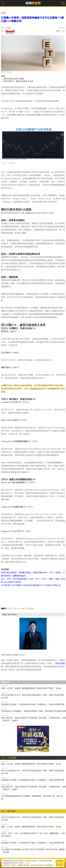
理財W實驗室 (10, 32)
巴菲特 (10, 609)
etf (18, 609)
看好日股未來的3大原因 (14, 79)
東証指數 (30, 609)
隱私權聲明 (27, 863)
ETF (28, 339)
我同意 (60, 863)
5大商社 (23, 609)
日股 (15, 609)
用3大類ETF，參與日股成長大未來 (18, 81)
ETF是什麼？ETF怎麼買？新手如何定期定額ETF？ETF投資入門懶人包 (31, 585)
